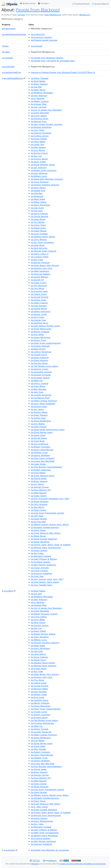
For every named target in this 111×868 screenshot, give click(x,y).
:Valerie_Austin (39, 294)
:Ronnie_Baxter (39, 438)
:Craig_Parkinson (40, 182)
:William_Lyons (39, 176)
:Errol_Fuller (38, 317)
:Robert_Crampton (40, 447)
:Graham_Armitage (41, 375)
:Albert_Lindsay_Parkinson (44, 401)
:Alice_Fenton (38, 623)
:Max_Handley (39, 749)
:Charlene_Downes (41, 562)
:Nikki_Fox (37, 381)
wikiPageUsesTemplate (14, 34)
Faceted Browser (81, 4)
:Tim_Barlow (38, 222)
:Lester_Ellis (37, 145)
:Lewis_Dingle (38, 464)
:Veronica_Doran (40, 119)
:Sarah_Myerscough (41, 329)
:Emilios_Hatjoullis (40, 346)
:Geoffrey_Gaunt (40, 323)
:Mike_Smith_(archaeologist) (45, 833)
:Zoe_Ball (36, 87)
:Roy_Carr (36, 156)
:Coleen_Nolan (39, 669)
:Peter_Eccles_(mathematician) (46, 343)
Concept (21, 15)
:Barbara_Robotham (41, 127)
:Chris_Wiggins (39, 240)
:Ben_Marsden (39, 389)
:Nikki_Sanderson (40, 271)
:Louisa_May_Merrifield (43, 461)
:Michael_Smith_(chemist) (44, 251)
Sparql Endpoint (100, 4)
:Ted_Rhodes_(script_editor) (44, 366)
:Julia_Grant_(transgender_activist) (47, 513)
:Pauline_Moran (39, 412)
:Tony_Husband (39, 504)
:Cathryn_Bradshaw (41, 352)
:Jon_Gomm (37, 484)
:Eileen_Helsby (39, 202)
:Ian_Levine (37, 409)
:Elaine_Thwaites (40, 78)
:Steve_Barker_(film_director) (45, 265)
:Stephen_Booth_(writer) (43, 237)
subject (8, 591)
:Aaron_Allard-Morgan (42, 450)
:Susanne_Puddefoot (41, 574)
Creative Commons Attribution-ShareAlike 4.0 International (82, 864)
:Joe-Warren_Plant (40, 398)
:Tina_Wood (37, 288)
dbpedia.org (85, 15)
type (5, 46)
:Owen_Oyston (39, 496)
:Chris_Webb (38, 620)
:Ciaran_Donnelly (40, 568)
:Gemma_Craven (40, 369)
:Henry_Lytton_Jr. (40, 254)
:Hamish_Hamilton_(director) (45, 185)
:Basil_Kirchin (38, 349)
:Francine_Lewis (39, 291)
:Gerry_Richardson (40, 205)
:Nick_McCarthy (39, 248)
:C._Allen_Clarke (39, 807)
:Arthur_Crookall (40, 383)
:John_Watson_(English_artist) (45, 326)
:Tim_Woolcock (39, 286)
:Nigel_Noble (38, 199)
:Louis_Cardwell (39, 234)
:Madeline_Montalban (42, 93)
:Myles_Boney (38, 536)
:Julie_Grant (37, 208)
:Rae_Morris (38, 507)
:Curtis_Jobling (39, 116)
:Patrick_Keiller (39, 479)
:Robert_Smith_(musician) (44, 170)
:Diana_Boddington (41, 421)
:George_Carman (40, 487)
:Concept (37, 46)
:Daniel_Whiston (39, 277)
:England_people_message (44, 40)
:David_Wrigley (39, 519)
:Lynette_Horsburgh (41, 395)
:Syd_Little (37, 211)
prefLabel (8, 67)
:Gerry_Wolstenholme (42, 821)
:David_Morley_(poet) (42, 432)
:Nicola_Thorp (38, 340)
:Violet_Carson (39, 283)
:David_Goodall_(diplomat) (44, 539)
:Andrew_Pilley (39, 104)
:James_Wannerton (41, 337)
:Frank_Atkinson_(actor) (43, 476)
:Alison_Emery (39, 510)
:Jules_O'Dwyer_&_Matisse (44, 559)
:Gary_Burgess (39, 306)
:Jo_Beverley (38, 98)
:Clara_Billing (38, 386)
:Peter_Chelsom (39, 84)
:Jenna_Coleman (39, 214)
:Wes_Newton (38, 147)
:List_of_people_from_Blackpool (46, 110)
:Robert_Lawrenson (41, 470)
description (9, 29)
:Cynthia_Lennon (40, 136)
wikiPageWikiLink (13, 78)
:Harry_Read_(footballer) (43, 404)
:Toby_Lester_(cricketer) (43, 458)
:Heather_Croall (39, 453)
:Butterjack (37, 196)
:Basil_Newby (38, 81)
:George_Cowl (38, 320)
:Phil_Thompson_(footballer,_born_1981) (50, 499)
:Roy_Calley (37, 553)
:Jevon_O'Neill (38, 162)
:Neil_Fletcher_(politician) (43, 565)
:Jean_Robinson (39, 96)
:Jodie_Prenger (39, 427)
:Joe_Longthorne (40, 444)
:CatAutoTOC (38, 34)
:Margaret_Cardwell (41, 556)
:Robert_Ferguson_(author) (44, 614)
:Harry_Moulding (40, 637)
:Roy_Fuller (37, 260)
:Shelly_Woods (39, 231)
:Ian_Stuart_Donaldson (42, 242)
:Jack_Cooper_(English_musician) (47, 124)
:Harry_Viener (38, 530)
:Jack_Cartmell (39, 107)
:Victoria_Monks (39, 159)
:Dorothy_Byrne (39, 363)
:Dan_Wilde (37, 335)
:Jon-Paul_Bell (38, 522)
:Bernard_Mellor (39, 689)
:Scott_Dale (37, 576)
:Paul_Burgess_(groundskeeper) (46, 467)
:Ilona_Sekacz (38, 188)
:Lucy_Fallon (38, 130)
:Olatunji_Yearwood (41, 133)
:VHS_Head (37, 516)
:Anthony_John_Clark (42, 268)
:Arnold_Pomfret (40, 297)
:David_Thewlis (39, 139)
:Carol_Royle (38, 441)
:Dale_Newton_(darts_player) (45, 582)
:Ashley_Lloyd (38, 418)
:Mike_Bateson (39, 493)
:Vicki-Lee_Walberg (41, 274)
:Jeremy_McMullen (40, 455)
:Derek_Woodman (40, 542)
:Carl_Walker (38, 424)
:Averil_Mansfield (40, 113)
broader (7, 58)
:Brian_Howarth (39, 481)
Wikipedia (35, 864)
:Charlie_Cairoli (39, 355)
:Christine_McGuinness (42, 723)
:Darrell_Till (37, 280)
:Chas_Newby (38, 473)
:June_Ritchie (38, 150)
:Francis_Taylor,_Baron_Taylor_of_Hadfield (51, 545)
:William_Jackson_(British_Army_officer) (50, 525)
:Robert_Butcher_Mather (43, 634)
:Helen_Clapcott (39, 303)
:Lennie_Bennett (40, 217)
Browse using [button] (27, 3)
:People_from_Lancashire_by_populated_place (53, 61)
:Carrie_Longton (39, 571)
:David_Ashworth (40, 358)
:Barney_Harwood (40, 263)
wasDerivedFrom (11, 72)
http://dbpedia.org (53, 15)
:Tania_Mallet (38, 142)
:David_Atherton (39, 360)
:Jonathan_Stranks (40, 378)
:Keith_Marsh (38, 90)
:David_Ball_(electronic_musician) (47, 179)
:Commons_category (41, 37)
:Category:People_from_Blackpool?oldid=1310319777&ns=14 (63, 72)
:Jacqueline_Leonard (41, 372)
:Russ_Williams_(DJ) (41, 490)
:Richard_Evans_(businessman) (46, 548)
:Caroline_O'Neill (40, 257)
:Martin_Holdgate (40, 332)
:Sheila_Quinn (38, 228)
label (6, 52)
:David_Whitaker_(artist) (43, 165)
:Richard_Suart (39, 122)
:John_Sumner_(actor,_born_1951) (47, 579)
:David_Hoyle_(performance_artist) (48, 430)
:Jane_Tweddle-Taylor (42, 585)
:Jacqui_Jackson (39, 550)
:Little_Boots (38, 245)
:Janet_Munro (38, 219)
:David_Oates (38, 435)
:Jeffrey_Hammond (41, 312)
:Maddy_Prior (38, 191)
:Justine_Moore (39, 309)
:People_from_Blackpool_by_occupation (50, 850)
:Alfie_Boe (37, 193)
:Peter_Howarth (39, 415)
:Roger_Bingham (40, 502)
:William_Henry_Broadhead (44, 836)
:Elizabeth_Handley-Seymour (45, 527)
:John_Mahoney (39, 173)
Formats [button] (43, 3)
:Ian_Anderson (39, 168)
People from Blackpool (38, 10)
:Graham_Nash (39, 407)
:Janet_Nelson (38, 654)
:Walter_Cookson (40, 101)
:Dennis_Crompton (41, 715)
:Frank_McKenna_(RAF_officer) (46, 533)
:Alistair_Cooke (39, 314)
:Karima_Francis (39, 153)
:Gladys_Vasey (39, 300)
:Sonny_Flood (38, 225)
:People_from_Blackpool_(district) (47, 58)
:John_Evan (37, 392)
